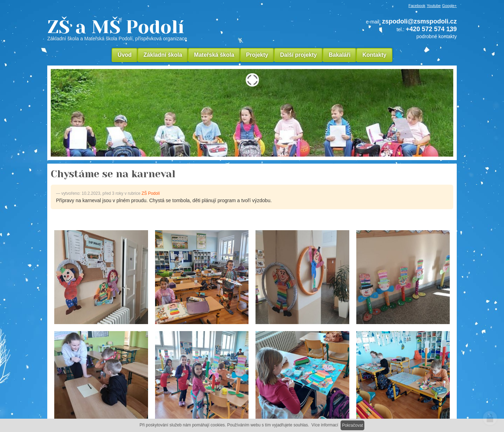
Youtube (434, 6)
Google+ (449, 6)
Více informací (325, 425)
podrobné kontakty (437, 36)
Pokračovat (352, 425)
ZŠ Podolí (151, 193)
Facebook (417, 6)
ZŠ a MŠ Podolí (164, 29)
